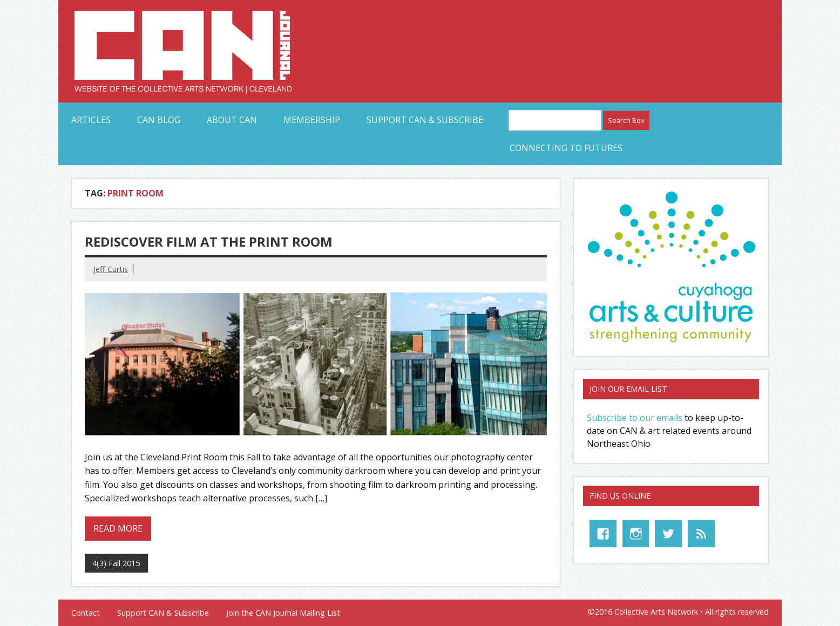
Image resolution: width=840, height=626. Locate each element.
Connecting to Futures (566, 148)
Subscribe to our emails (635, 418)
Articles (91, 120)
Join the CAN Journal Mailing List (283, 613)
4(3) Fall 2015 (116, 563)
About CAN (232, 120)
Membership (312, 120)
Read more (118, 528)
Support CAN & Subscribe (425, 120)
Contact (86, 613)
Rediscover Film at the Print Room (209, 241)
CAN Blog (159, 120)
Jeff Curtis (111, 269)
